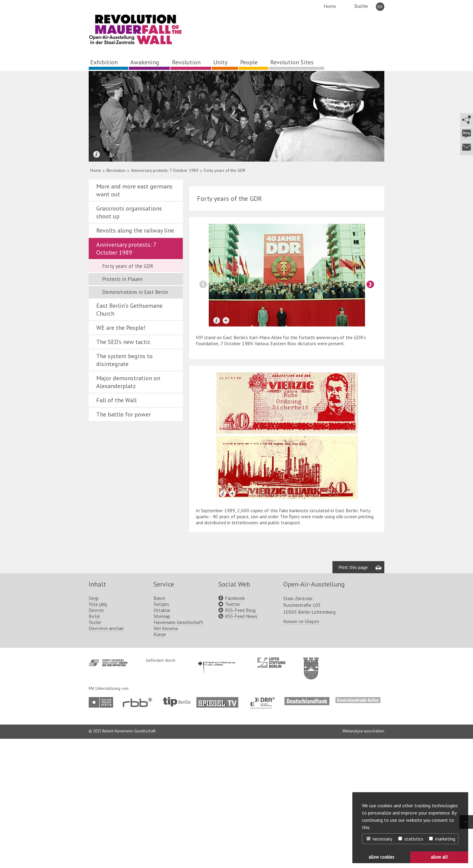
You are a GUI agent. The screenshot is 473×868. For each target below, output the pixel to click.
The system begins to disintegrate (124, 360)
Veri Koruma (166, 628)
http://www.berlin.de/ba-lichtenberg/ (311, 664)
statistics (411, 839)
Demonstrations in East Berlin (135, 292)
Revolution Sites (292, 62)
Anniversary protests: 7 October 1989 (165, 170)
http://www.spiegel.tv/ (220, 700)
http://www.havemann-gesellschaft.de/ (108, 663)
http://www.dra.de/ (264, 700)
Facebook (235, 598)
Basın (159, 598)
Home (330, 6)
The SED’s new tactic (123, 342)
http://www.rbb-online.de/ (139, 702)
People (249, 62)
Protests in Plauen (122, 279)
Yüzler (95, 622)
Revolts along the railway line (135, 230)
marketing (442, 839)
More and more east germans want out (134, 190)
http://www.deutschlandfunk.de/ (307, 700)
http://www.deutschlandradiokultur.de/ (358, 700)
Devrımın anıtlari (106, 628)
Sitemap (162, 616)
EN (380, 7)
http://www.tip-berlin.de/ (177, 702)
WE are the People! (121, 328)
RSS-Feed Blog (240, 610)
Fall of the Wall (116, 400)
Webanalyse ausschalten (363, 731)
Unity (220, 62)
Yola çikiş (98, 604)
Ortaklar (162, 610)
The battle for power (124, 414)
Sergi (94, 598)
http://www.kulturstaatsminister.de (216, 661)
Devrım (96, 610)
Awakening (145, 62)
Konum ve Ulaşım (301, 621)
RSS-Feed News (241, 616)
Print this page (353, 567)
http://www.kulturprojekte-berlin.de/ (102, 702)
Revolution (186, 62)
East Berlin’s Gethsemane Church (129, 310)
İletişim (161, 604)
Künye (160, 634)
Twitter (233, 604)
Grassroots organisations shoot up (129, 212)
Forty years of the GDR (128, 266)
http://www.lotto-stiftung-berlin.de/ (271, 663)
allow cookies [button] (381, 857)
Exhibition (104, 62)
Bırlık (94, 616)
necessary (379, 839)
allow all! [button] (439, 857)
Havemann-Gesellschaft (178, 622)
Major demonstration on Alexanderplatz (128, 382)
